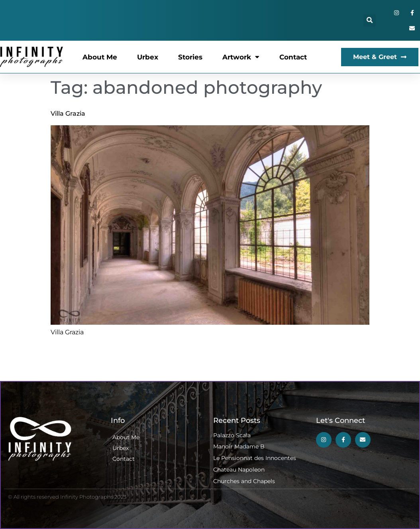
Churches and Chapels (244, 481)
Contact (293, 57)
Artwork (241, 57)
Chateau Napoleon (239, 470)
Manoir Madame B (239, 446)
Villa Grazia (68, 113)
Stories (190, 57)
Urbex (148, 57)
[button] (370, 21)
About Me (100, 57)
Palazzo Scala (232, 435)
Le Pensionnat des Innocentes (255, 458)
